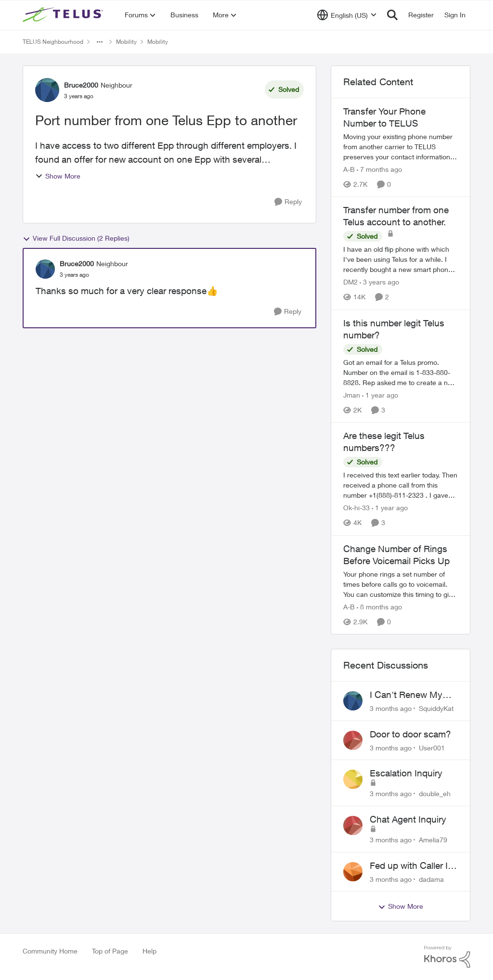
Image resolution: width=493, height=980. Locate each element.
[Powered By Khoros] (447, 957)
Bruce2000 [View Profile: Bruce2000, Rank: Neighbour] (81, 85)
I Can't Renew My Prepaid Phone (406, 695)
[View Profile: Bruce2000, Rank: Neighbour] (47, 90)
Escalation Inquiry (406, 773)
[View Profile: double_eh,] (353, 779)
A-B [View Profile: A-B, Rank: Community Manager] (349, 169)
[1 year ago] (380, 395)
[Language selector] (347, 15)
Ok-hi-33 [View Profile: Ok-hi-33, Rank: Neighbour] (357, 508)
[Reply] (288, 202)
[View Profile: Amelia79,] (353, 825)
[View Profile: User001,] (353, 740)
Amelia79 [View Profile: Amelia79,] (433, 840)
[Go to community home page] (64, 15)
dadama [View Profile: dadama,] (431, 879)
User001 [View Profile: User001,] (432, 747)
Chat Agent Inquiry (408, 819)
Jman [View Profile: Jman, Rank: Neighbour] (352, 395)
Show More (58, 176)
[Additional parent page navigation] (100, 42)
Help (149, 951)
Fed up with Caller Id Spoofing (411, 866)
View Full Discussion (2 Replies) (76, 238)
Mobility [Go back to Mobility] (126, 42)
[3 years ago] (379, 282)
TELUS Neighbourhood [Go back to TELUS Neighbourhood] (53, 42)
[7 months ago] (379, 169)
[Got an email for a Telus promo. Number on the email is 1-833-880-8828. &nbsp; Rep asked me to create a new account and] (401, 372)
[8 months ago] (379, 607)
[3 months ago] (391, 708)
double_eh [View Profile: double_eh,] (435, 793)
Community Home (50, 951)
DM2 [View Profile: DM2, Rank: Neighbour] (350, 282)
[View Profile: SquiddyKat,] (353, 701)
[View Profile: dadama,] (353, 872)
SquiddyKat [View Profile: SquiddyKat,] (436, 708)
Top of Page (110, 951)
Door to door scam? (410, 734)
